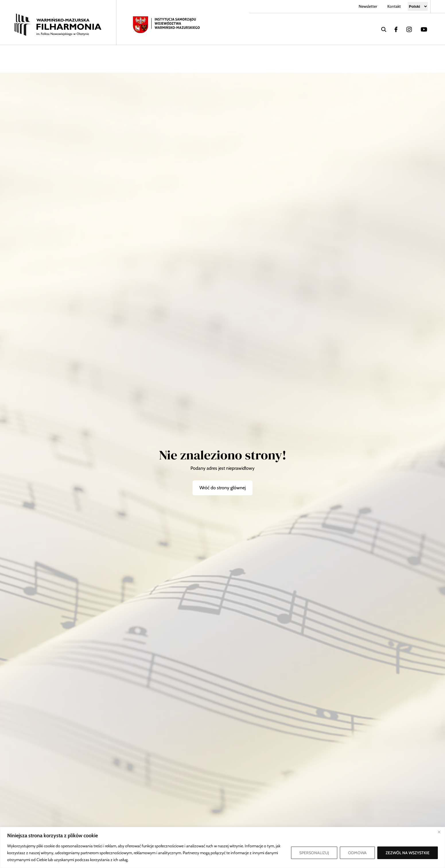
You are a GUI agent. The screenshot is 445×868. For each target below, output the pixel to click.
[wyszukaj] (384, 29)
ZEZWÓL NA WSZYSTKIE (408, 853)
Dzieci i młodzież (224, 59)
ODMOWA (357, 853)
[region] (222, 847)
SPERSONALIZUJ (314, 853)
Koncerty (28, 59)
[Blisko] (439, 832)
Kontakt (394, 6)
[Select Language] (418, 6)
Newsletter (368, 6)
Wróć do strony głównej (222, 488)
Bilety (291, 59)
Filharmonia (81, 59)
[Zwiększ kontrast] (410, 59)
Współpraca (148, 59)
